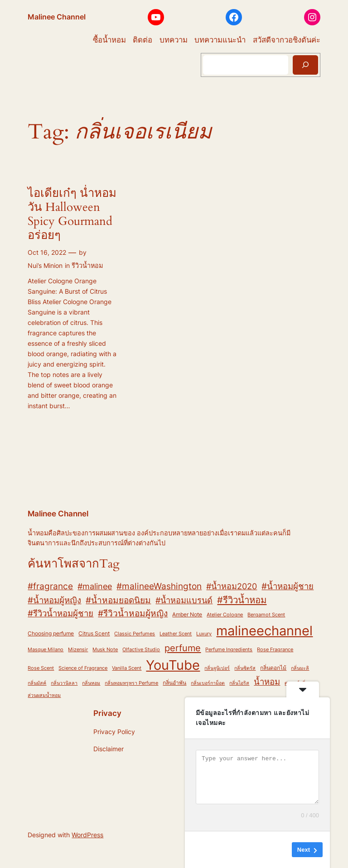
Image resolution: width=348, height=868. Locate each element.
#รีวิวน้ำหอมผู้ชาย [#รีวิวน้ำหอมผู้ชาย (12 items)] (60, 613)
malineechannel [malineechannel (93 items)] (264, 631)
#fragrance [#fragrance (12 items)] (50, 586)
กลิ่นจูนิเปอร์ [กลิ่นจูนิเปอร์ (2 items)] (217, 668)
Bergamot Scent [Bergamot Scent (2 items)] (266, 615)
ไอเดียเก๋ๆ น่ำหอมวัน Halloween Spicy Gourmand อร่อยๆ (72, 214)
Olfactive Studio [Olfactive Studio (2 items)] (141, 650)
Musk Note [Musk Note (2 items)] (105, 650)
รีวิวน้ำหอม (87, 265)
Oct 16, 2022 (47, 252)
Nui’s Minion (45, 265)
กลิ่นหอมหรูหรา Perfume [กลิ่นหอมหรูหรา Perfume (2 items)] (131, 683)
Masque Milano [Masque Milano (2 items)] (46, 650)
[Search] (305, 65)
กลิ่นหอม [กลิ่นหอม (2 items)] (91, 683)
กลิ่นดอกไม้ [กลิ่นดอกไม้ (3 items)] (273, 668)
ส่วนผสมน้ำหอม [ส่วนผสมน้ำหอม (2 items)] (44, 695)
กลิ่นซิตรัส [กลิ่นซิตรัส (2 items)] (245, 668)
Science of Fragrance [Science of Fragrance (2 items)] (83, 668)
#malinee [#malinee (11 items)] (95, 586)
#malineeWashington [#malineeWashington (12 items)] (159, 586)
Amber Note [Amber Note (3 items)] (187, 614)
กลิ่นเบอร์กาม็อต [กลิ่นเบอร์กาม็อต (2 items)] (208, 683)
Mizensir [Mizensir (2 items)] (78, 650)
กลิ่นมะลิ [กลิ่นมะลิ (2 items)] (300, 668)
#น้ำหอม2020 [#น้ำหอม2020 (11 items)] (232, 586)
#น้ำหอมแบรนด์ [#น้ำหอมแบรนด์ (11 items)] (184, 600)
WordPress (87, 835)
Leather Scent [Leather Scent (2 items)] (176, 634)
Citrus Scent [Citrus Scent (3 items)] (94, 633)
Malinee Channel (57, 17)
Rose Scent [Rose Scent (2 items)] (41, 668)
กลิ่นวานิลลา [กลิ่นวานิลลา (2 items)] (64, 683)
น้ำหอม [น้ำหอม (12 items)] (267, 682)
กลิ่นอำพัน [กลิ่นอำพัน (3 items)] (174, 683)
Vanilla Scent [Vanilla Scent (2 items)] (127, 668)
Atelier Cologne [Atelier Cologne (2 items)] (225, 615)
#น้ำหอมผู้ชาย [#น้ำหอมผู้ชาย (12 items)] (288, 586)
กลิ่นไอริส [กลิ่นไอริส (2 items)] (239, 683)
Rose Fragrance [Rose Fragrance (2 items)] (275, 650)
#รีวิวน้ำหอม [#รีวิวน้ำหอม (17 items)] (242, 600)
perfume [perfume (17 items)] (183, 648)
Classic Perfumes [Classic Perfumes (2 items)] (135, 634)
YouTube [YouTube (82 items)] (173, 665)
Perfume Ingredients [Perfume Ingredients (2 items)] (229, 650)
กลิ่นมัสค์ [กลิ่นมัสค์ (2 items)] (37, 683)
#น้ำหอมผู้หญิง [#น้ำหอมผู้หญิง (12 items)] (54, 600)
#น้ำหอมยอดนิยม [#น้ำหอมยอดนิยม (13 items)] (118, 600)
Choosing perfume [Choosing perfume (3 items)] (51, 633)
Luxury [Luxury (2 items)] (204, 634)
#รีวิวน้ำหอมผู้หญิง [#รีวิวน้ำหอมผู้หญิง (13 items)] (133, 613)
